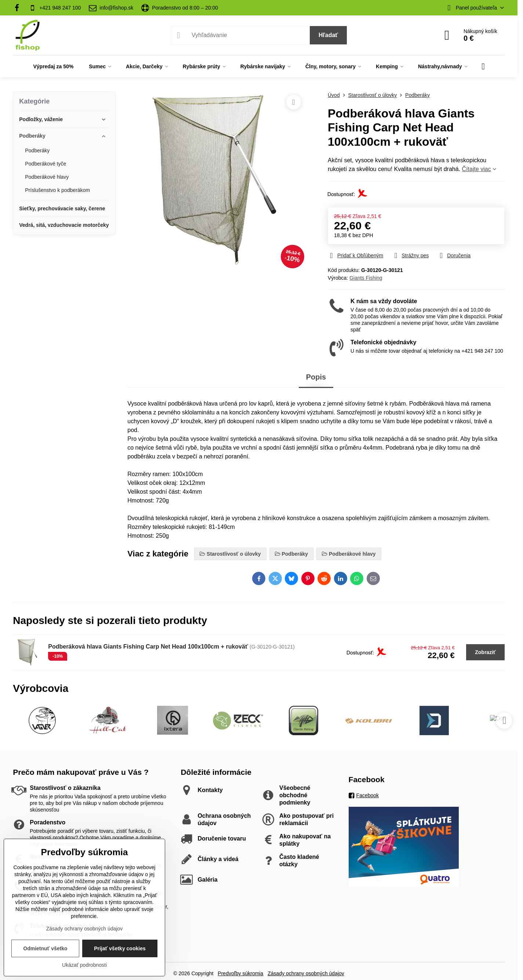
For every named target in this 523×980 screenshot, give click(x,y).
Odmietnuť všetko (45, 948)
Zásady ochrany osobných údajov (306, 973)
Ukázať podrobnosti (84, 965)
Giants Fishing (366, 278)
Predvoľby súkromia (240, 973)
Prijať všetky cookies (120, 948)
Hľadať (328, 35)
